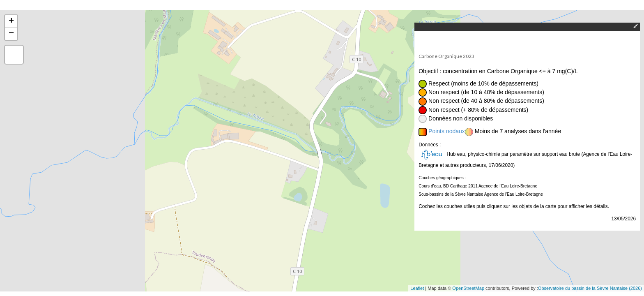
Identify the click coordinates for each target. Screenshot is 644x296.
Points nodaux (447, 131)
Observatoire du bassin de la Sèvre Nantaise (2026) (590, 288)
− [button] (11, 34)
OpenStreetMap (468, 288)
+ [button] (11, 21)
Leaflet (417, 288)
